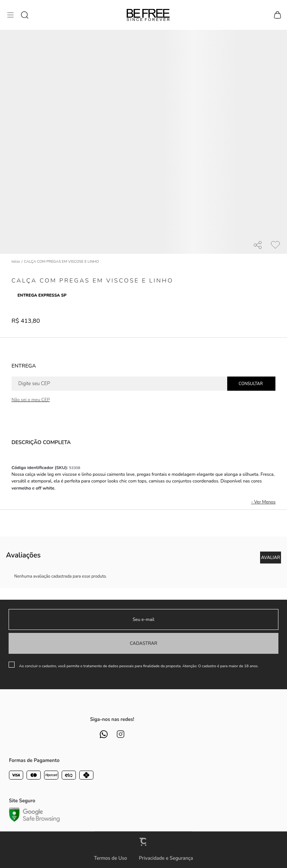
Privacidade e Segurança (166, 858)
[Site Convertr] (143, 842)
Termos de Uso (110, 858)
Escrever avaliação (271, 558)
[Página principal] (148, 15)
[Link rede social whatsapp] (104, 734)
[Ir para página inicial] (16, 262)
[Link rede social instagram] (121, 734)
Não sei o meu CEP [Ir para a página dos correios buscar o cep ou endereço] (31, 400)
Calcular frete (251, 384)
